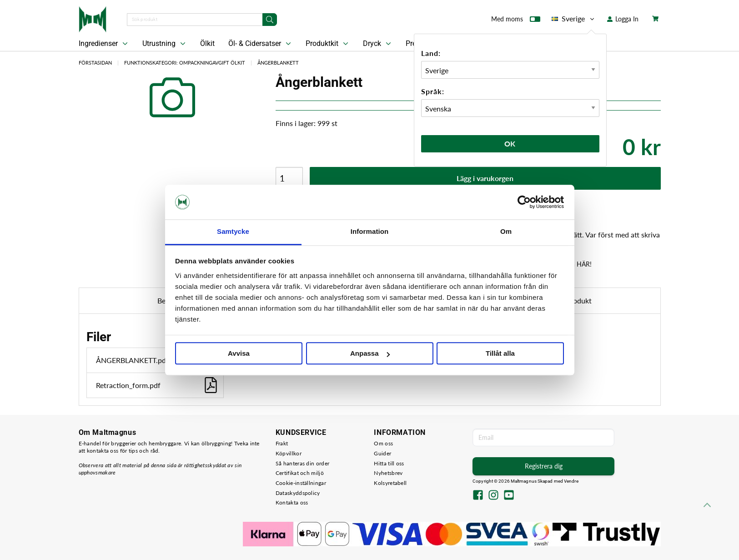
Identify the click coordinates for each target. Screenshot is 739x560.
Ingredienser (104, 44)
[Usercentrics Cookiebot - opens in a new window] (524, 202)
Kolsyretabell (390, 483)
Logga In (623, 19)
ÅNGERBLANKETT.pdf (157, 360)
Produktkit (328, 44)
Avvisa (239, 354)
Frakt (282, 443)
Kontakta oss (292, 502)
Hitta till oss (389, 463)
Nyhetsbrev (388, 473)
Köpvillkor (289, 453)
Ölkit (207, 43)
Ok (510, 144)
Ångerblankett (278, 63)
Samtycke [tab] (233, 232)
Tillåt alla (500, 354)
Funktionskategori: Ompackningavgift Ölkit (185, 63)
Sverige (574, 19)
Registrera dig (544, 466)
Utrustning (165, 44)
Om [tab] (506, 232)
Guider (382, 453)
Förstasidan (95, 63)
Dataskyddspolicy (298, 493)
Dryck (378, 44)
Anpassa (370, 354)
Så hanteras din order (302, 463)
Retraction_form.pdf (157, 385)
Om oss (383, 443)
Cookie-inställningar (301, 483)
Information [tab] (370, 232)
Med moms (516, 21)
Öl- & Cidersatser (261, 44)
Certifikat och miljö (300, 473)
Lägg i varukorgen (485, 178)
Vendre (571, 481)
